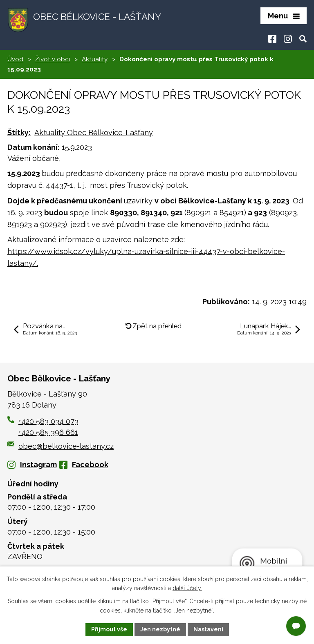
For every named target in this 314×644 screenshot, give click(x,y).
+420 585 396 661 (48, 432)
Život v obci (53, 59)
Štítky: (19, 133)
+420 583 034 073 (48, 421)
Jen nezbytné (160, 629)
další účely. (187, 588)
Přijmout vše (109, 629)
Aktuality (95, 59)
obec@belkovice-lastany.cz (61, 446)
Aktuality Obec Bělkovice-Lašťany (94, 133)
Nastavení (208, 629)
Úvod (15, 59)
